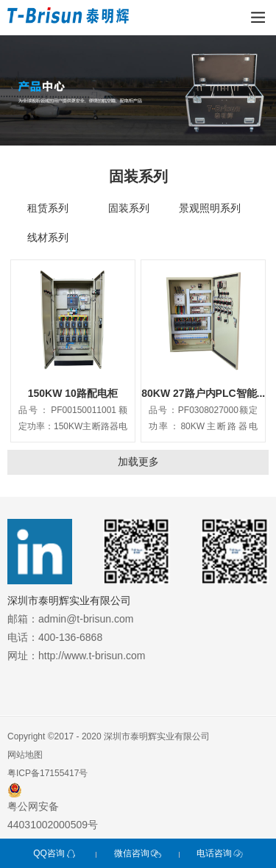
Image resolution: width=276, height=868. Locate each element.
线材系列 (48, 237)
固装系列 (129, 208)
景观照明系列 (210, 208)
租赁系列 (48, 208)
